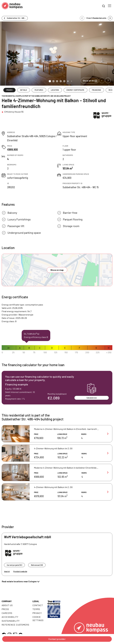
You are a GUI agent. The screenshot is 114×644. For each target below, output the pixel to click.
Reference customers (15, 625)
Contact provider (57, 639)
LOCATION (55, 90)
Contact (38, 605)
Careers (7, 613)
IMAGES (9, 90)
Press (5, 609)
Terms (36, 609)
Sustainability (11, 621)
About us (7, 605)
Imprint (7, 571)
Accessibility (10, 617)
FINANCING (96, 90)
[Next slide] (108, 80)
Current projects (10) (14, 565)
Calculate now (92, 398)
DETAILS (24, 90)
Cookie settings (38, 619)
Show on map (57, 270)
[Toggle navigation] (110, 6)
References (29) (37, 565)
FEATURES (39, 90)
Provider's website (20, 571)
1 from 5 (96, 18)
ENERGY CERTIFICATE (75, 90)
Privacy (37, 613)
